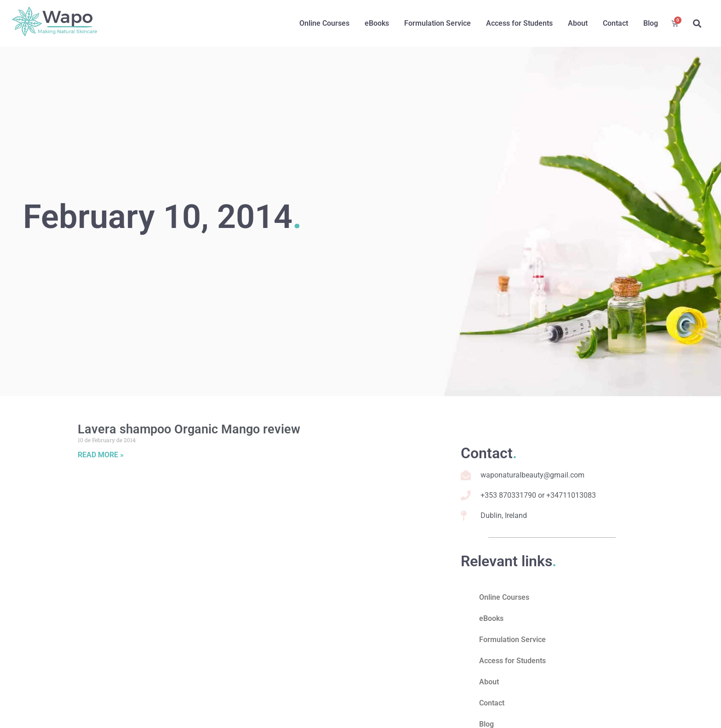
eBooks (377, 23)
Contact (615, 23)
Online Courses (324, 23)
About (578, 23)
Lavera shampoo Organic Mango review (189, 429)
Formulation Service (438, 23)
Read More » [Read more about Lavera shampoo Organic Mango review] (101, 455)
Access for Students (519, 23)
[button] (697, 23)
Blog (651, 23)
